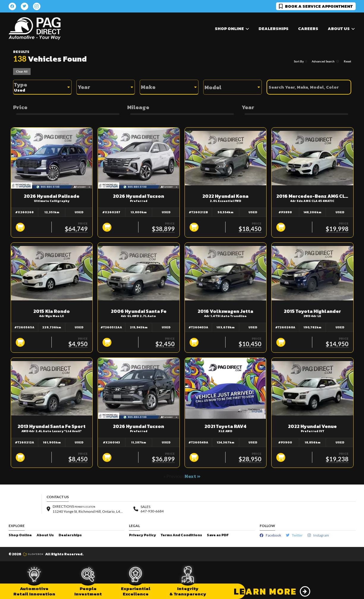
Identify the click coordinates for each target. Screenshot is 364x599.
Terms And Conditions (181, 535)
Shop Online (20, 535)
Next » (193, 476)
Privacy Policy (142, 535)
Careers (308, 29)
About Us (45, 535)
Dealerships (274, 29)
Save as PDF (218, 535)
